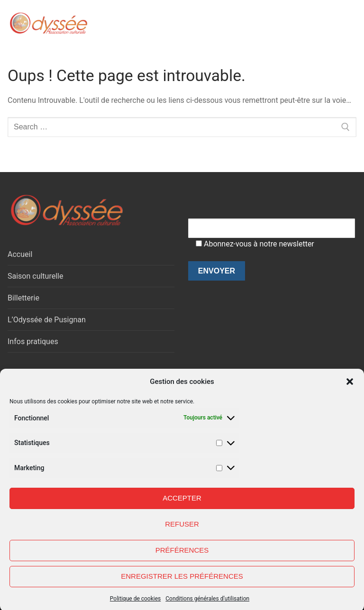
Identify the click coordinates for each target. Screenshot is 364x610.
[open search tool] (310, 23)
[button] (350, 388)
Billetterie (23, 298)
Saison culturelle (35, 276)
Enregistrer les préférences (182, 582)
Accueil (20, 254)
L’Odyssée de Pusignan (47, 320)
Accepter (182, 504)
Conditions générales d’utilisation (207, 605)
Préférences (182, 556)
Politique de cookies (135, 605)
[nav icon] (337, 23)
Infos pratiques (33, 341)
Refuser (182, 530)
